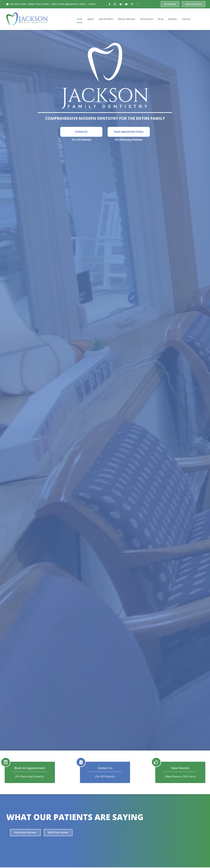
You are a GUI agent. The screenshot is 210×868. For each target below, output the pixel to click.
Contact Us (105, 768)
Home (80, 19)
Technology (147, 19)
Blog (161, 19)
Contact (186, 19)
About (91, 19)
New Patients (106, 19)
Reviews (173, 19)
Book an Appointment (30, 768)
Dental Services (127, 19)
